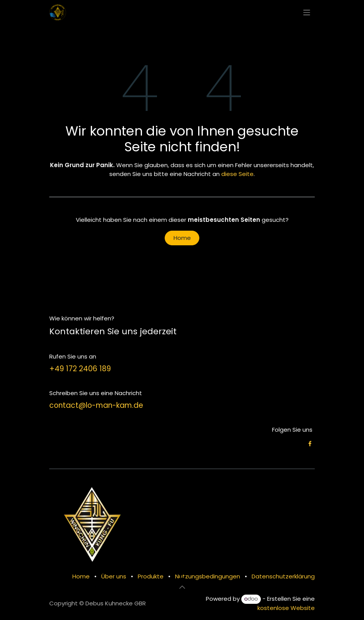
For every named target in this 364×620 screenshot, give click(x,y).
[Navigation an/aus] (307, 12)
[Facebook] (310, 444)
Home (182, 238)
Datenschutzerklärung (283, 576)
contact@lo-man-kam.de (96, 405)
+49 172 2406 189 (80, 369)
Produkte (151, 576)
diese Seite (237, 174)
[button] (182, 587)
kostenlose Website (286, 608)
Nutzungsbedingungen (208, 576)
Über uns (114, 576)
